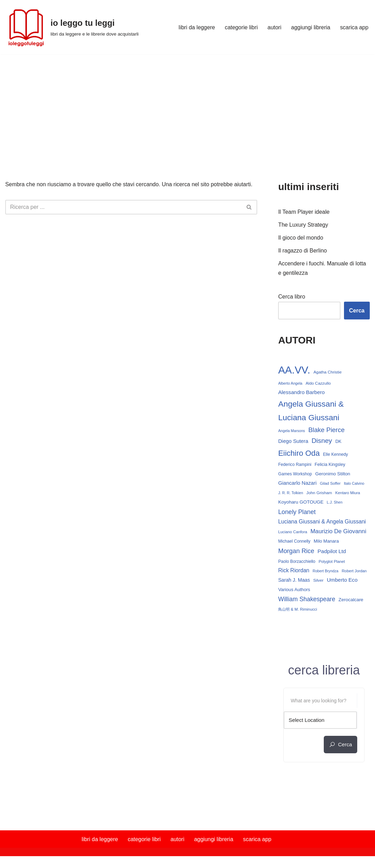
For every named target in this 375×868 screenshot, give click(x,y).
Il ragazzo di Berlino (303, 251)
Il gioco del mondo (301, 238)
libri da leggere (196, 27)
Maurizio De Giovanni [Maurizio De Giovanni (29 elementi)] (338, 533)
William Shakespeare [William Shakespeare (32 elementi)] (307, 601)
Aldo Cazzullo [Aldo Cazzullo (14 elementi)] (318, 384)
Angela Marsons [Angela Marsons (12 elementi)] (292, 431)
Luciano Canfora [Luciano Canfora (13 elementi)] (293, 533)
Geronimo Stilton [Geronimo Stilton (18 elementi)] (333, 475)
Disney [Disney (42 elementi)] (322, 441)
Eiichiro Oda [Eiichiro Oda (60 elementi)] (299, 454)
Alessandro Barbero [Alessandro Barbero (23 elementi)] (301, 393)
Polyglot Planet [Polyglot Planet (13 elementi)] (332, 563)
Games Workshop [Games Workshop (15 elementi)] (295, 475)
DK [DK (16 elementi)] (338, 442)
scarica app (354, 27)
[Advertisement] (187, 107)
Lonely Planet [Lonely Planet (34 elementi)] (297, 513)
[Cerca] (123, 207)
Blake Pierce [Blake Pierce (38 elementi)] (327, 430)
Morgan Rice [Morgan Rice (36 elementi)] (296, 553)
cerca (340, 747)
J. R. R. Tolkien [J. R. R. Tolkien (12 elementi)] (290, 494)
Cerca (357, 311)
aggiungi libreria (310, 27)
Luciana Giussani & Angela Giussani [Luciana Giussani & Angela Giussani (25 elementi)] (322, 523)
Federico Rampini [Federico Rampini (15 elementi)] (295, 466)
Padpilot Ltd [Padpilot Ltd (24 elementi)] (332, 553)
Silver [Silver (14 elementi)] (319, 582)
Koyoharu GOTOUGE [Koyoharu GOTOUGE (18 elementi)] (301, 503)
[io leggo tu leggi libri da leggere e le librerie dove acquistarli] (72, 27)
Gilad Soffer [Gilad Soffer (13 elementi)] (330, 484)
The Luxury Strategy (303, 225)
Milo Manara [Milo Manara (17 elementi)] (326, 543)
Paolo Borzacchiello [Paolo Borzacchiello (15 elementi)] (297, 563)
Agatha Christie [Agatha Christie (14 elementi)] (328, 372)
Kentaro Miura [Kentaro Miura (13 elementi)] (348, 494)
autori (274, 27)
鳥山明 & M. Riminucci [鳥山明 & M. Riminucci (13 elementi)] (298, 612)
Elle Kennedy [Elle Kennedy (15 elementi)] (336, 455)
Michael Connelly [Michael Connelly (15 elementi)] (294, 543)
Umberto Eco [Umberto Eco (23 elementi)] (342, 582)
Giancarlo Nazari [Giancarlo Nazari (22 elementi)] (297, 484)
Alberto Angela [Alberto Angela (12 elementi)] (290, 384)
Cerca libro (292, 297)
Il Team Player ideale (304, 212)
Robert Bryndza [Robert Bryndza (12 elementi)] (326, 573)
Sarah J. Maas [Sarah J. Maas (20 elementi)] (294, 582)
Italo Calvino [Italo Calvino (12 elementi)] (354, 484)
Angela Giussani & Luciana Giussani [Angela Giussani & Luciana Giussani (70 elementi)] (311, 411)
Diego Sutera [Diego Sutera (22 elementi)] (293, 442)
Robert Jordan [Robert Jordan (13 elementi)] (354, 573)
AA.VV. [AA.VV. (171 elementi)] (294, 370)
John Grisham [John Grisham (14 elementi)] (319, 494)
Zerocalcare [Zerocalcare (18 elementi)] (351, 601)
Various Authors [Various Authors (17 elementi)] (294, 592)
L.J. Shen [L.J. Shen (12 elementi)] (335, 504)
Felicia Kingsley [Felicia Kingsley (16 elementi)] (330, 466)
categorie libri (241, 27)
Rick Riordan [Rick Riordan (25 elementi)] (294, 572)
